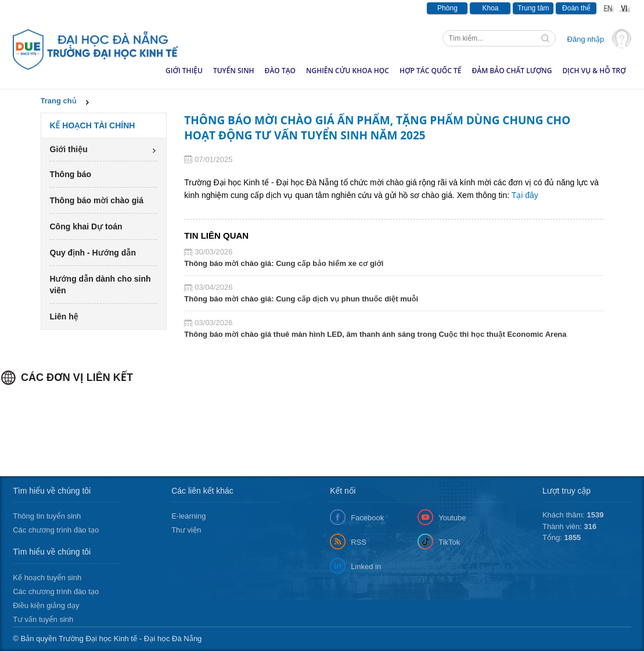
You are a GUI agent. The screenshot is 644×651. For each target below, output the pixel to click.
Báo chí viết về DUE (159, 8)
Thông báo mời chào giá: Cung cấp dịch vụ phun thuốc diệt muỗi (301, 299)
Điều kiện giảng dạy (46, 605)
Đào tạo (280, 71)
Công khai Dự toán (86, 226)
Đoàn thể (576, 8)
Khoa (490, 8)
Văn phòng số (325, 8)
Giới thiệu (184, 71)
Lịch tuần (375, 8)
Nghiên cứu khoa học (348, 71)
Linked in (366, 567)
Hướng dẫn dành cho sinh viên (100, 285)
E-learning (188, 516)
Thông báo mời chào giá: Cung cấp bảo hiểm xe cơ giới (284, 263)
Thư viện (186, 530)
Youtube (452, 518)
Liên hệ (64, 316)
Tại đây (525, 195)
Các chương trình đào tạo (56, 530)
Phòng (447, 8)
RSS (359, 542)
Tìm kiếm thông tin (546, 39)
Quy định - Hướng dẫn (93, 253)
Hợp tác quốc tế (431, 71)
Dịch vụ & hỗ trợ (594, 71)
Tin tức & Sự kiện (40, 8)
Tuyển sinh (234, 71)
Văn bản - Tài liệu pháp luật (247, 8)
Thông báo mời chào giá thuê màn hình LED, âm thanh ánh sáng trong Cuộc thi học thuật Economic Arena (375, 334)
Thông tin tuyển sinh (47, 516)
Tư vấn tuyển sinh (43, 619)
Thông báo (97, 8)
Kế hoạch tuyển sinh (47, 578)
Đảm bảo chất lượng (512, 71)
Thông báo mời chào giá (97, 200)
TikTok (449, 542)
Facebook (367, 518)
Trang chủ (59, 101)
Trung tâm (533, 8)
